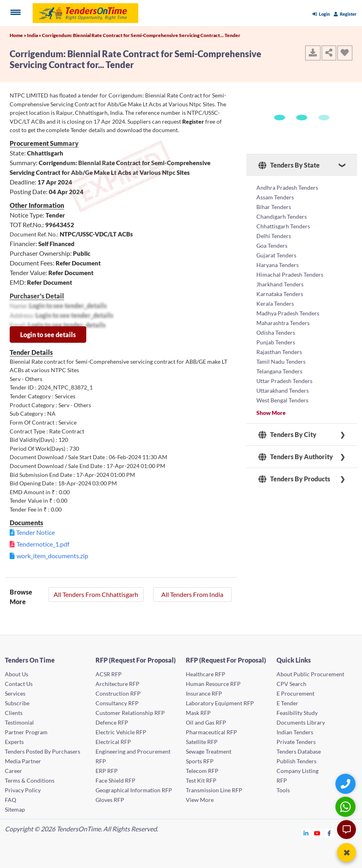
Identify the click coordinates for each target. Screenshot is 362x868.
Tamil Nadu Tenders (281, 361)
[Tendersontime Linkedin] (306, 833)
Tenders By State (289, 165)
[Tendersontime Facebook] (329, 833)
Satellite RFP (202, 742)
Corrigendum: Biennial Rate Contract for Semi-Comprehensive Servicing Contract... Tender (141, 35)
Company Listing (298, 771)
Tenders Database (299, 751)
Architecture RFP (118, 684)
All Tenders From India (192, 594)
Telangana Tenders (279, 371)
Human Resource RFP (213, 684)
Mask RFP (198, 713)
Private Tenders (296, 742)
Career (14, 771)
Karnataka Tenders (280, 294)
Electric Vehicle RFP (121, 732)
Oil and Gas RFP (206, 722)
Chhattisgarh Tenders (283, 226)
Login (321, 14)
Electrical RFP (113, 742)
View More (200, 800)
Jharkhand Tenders (280, 284)
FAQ (10, 800)
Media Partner (23, 761)
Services (15, 693)
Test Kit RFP (201, 780)
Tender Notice (35, 532)
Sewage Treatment (209, 751)
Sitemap (15, 809)
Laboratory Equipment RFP (220, 703)
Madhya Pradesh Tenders (288, 313)
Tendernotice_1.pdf (43, 544)
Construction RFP (118, 693)
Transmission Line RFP (214, 790)
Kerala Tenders (275, 303)
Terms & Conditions (30, 780)
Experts (14, 742)
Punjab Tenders (276, 342)
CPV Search (291, 684)
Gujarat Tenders (276, 255)
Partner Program (26, 732)
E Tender (287, 703)
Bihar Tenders (274, 207)
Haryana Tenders (278, 265)
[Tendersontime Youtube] (317, 833)
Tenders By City (287, 435)
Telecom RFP (202, 771)
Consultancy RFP (117, 703)
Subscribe (17, 703)
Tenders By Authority (296, 457)
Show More (271, 413)
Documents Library (301, 722)
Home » (18, 35)
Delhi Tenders (274, 236)
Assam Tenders (275, 197)
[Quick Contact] (346, 784)
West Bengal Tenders (282, 400)
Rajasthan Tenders (279, 352)
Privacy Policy (23, 790)
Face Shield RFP (115, 780)
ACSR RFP (109, 674)
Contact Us (19, 684)
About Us (17, 674)
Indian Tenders (295, 732)
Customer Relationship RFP (130, 713)
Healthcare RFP (206, 674)
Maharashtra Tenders (283, 323)
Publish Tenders (296, 761)
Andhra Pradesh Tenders (287, 187)
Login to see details (48, 335)
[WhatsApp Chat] (346, 807)
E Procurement (295, 693)
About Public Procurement (310, 674)
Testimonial (19, 722)
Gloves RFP (110, 800)
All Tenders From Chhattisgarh (96, 594)
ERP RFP (107, 771)
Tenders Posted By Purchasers (43, 751)
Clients (14, 713)
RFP (282, 780)
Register (345, 14)
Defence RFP (112, 722)
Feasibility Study (297, 713)
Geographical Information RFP (134, 790)
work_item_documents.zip (52, 556)
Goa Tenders (272, 245)
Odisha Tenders (276, 332)
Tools (283, 790)
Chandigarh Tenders (282, 216)
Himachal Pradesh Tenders (290, 274)
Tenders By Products (294, 479)
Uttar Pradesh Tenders (284, 381)
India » (34, 35)
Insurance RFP (204, 693)
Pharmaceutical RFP (211, 732)
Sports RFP (200, 761)
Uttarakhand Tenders (283, 390)
